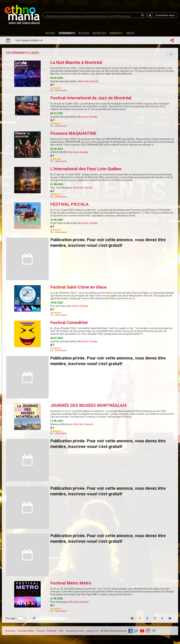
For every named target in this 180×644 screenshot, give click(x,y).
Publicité (52, 631)
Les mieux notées (29, 40)
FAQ (61, 631)
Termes (41, 631)
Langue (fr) (92, 631)
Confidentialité (26, 631)
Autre (75, 306)
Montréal (83, 81)
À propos (10, 631)
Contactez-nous (75, 631)
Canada (94, 81)
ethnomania (61, 90)
